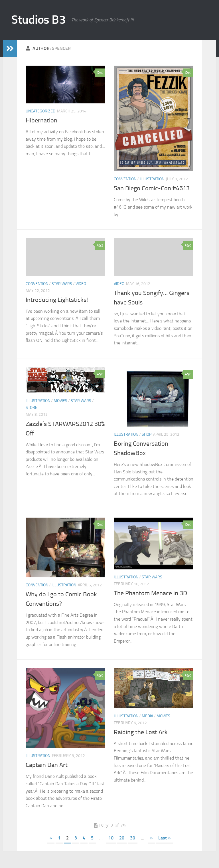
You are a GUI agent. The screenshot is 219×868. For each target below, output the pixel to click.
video (81, 284)
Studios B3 (38, 20)
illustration (152, 179)
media (147, 716)
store (32, 408)
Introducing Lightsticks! (57, 300)
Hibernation (41, 120)
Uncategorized (40, 111)
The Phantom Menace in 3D (150, 593)
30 (133, 838)
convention (125, 179)
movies (60, 401)
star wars (62, 284)
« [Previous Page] (51, 838)
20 (122, 838)
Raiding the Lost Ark (141, 732)
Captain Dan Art (47, 765)
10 (111, 838)
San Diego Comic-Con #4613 (152, 188)
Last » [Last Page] (164, 838)
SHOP (147, 434)
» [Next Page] (151, 838)
